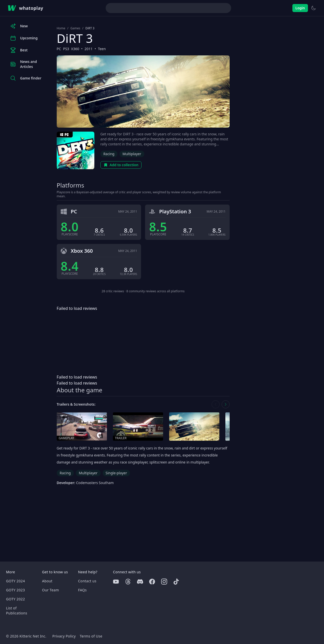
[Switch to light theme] (313, 8)
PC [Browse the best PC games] (59, 49)
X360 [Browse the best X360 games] (75, 49)
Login (300, 8)
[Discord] (140, 582)
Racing (109, 154)
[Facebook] (152, 582)
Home (61, 28)
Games (75, 28)
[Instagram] (164, 582)
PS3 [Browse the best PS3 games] (66, 49)
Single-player (116, 473)
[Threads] (128, 582)
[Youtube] (116, 582)
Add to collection (121, 165)
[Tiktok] (176, 582)
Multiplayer (132, 154)
